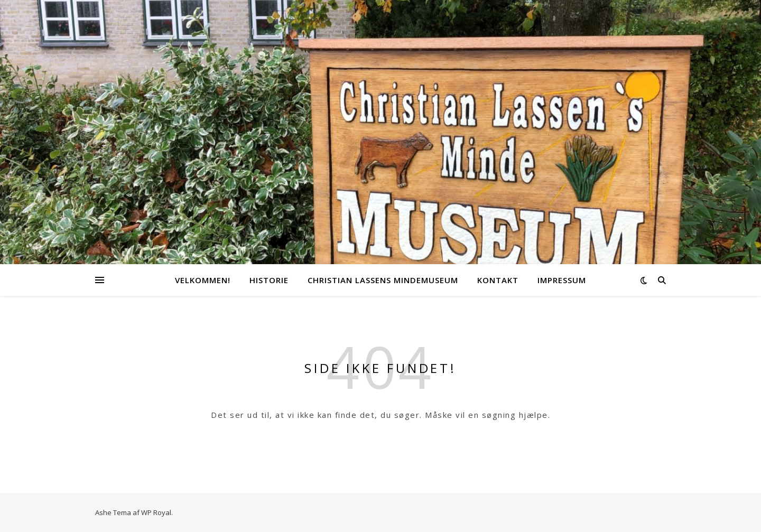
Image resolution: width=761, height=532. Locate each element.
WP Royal (156, 512)
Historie (269, 280)
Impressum (562, 280)
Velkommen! (203, 280)
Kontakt (498, 280)
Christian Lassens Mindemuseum (383, 280)
